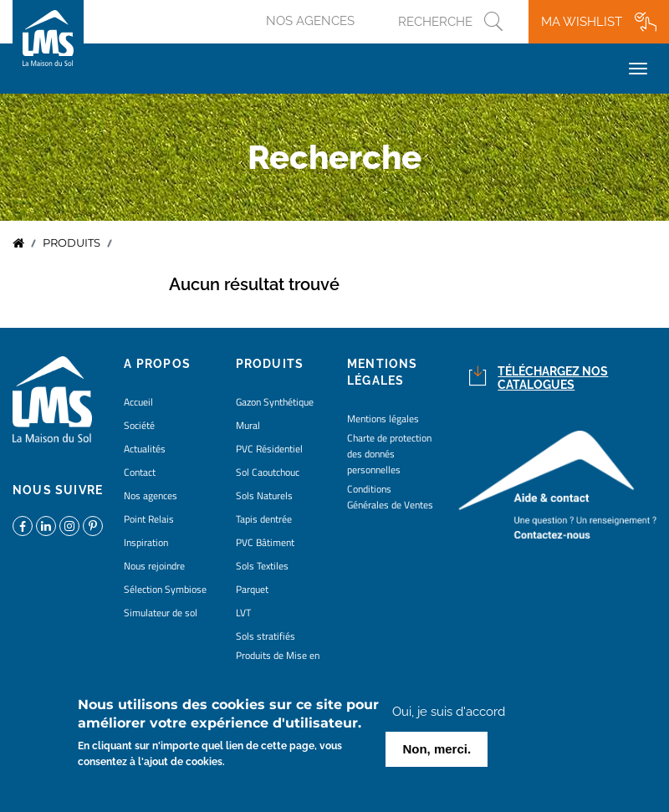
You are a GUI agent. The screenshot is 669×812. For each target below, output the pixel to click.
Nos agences (310, 21)
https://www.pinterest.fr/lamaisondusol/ (93, 526)
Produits (71, 243)
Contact (140, 472)
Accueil (18, 243)
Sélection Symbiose (165, 589)
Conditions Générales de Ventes (390, 497)
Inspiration (146, 542)
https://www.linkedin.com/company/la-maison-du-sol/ (46, 526)
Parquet (252, 589)
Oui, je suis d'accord (449, 717)
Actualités (145, 449)
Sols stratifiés (266, 636)
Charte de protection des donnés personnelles (389, 454)
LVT (243, 613)
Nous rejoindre (154, 566)
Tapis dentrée (264, 519)
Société (139, 425)
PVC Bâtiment (265, 542)
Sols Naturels (264, 495)
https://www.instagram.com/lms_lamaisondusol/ (69, 526)
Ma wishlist (582, 22)
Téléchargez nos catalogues (553, 378)
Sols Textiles (262, 566)
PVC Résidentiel (269, 449)
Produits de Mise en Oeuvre (278, 663)
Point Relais (149, 519)
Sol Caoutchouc (268, 472)
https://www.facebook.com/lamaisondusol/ (23, 526)
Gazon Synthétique (275, 402)
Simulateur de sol (161, 613)
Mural (248, 425)
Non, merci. (437, 754)
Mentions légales (383, 419)
